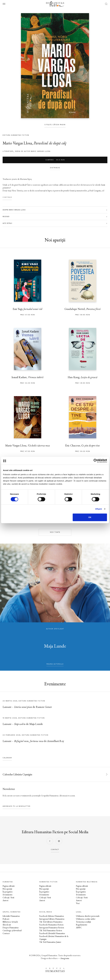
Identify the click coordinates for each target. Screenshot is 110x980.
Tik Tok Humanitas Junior (50, 942)
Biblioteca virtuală (10, 922)
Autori (5, 900)
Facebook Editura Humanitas (52, 916)
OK (90, 517)
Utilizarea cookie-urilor (86, 919)
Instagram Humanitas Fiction (52, 928)
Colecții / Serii (8, 897)
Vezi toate (55, 532)
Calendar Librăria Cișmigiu (17, 774)
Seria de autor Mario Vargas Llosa (33, 151)
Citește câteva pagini (55, 125)
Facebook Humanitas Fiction (51, 925)
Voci (78, 903)
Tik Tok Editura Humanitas (51, 922)
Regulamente (82, 925)
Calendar (7, 758)
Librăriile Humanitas (11, 916)
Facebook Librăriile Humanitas (52, 933)
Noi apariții (7, 889)
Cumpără (55, 160)
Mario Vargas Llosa (17, 143)
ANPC (79, 928)
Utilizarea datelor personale (88, 916)
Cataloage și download (12, 930)
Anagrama (65, 958)
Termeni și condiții (83, 922)
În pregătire (8, 892)
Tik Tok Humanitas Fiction (51, 930)
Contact (6, 933)
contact (55, 850)
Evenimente (8, 895)
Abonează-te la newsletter (16, 806)
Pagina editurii (9, 886)
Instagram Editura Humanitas (52, 919)
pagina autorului (55, 664)
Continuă (7, 197)
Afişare (99, 509)
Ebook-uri (7, 925)
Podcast (6, 919)
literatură (8, 151)
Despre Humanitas (11, 928)
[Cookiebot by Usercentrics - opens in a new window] (96, 461)
